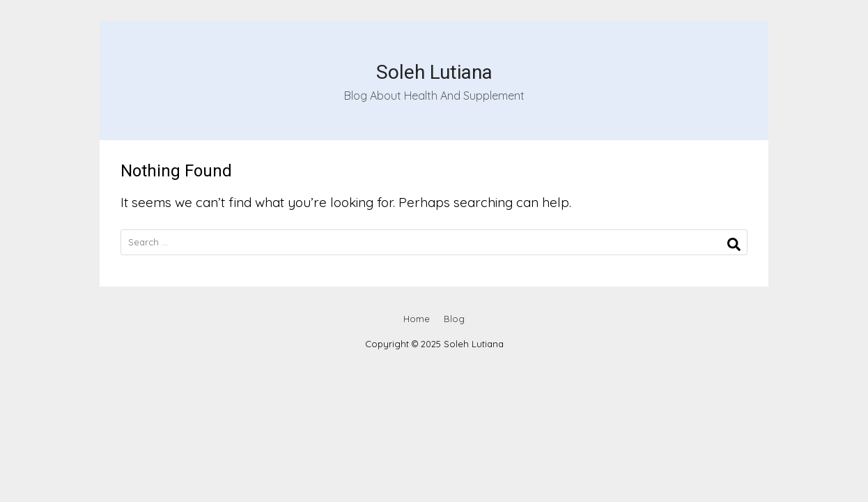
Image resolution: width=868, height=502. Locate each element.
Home (417, 319)
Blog (454, 319)
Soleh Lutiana (434, 72)
